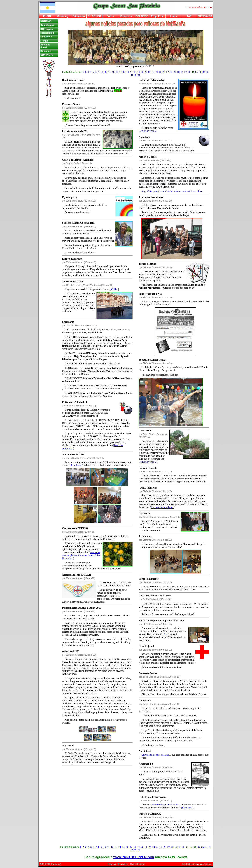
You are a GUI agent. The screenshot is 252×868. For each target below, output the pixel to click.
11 (110, 72)
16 (128, 72)
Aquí (166, 634)
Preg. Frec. (158, 16)
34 (193, 72)
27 (168, 72)
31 (182, 72)
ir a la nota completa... (162, 507)
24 (157, 72)
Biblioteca (79, 16)
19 (139, 72)
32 (186, 72)
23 (153, 72)
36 (200, 72)
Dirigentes (46, 37)
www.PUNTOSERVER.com (134, 857)
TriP (189, 16)
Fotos (110, 16)
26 (164, 72)
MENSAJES (205, 16)
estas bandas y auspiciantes (166, 805)
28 (171, 72)
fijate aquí (187, 808)
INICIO (47, 16)
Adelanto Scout (45, 46)
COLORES (142, 16)
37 (204, 72)
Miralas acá (77, 465)
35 (196, 72)
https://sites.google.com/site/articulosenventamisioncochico (172, 191)
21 (146, 72)
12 (113, 72)
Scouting (63, 16)
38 (207, 72)
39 (132, 75)
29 (175, 72)
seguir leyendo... (148, 131)
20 (142, 72)
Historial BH (47, 33)
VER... (114, 289)
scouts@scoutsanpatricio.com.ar (197, 864)
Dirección (46, 51)
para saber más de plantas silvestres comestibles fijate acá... (81, 555)
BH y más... (47, 29)
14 (120, 72)
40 (135, 75)
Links (173, 16)
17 (131, 72)
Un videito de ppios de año (155, 755)
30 (178, 72)
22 (149, 72)
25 (160, 72)
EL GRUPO (94, 16)
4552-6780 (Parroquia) (50, 864)
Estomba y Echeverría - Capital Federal (126, 864)
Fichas (44, 41)
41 (139, 75)
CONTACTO (47, 55)
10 (106, 72)
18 (135, 72)
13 (117, 72)
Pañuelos (126, 16)
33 (189, 72)
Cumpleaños (47, 25)
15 (124, 72)
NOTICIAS (46, 21)
